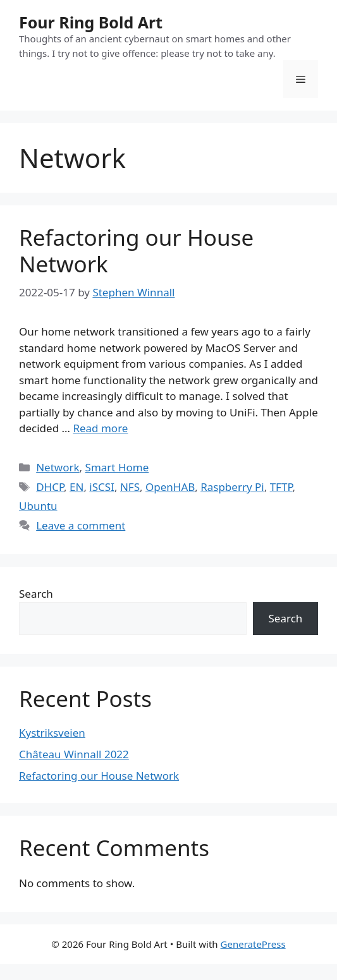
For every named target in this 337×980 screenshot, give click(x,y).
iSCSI (102, 487)
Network (58, 467)
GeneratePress (253, 944)
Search (36, 594)
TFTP (281, 487)
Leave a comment (81, 525)
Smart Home (117, 467)
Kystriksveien (52, 733)
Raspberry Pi (232, 487)
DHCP (50, 487)
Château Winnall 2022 (74, 754)
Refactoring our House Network (136, 251)
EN (77, 487)
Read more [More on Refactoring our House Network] (100, 428)
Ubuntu (38, 506)
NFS (130, 487)
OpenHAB (170, 487)
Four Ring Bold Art (91, 22)
